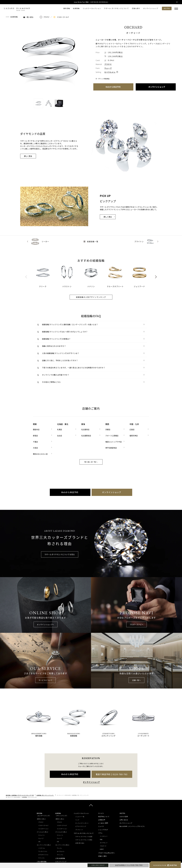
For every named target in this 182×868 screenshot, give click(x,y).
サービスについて (46, 680)
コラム (100, 832)
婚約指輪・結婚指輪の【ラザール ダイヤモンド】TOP (20, 795)
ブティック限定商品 (104, 79)
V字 (39, 841)
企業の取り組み (80, 843)
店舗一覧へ (136, 680)
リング (77, 819)
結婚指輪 (76, 8)
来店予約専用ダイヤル (129, 865)
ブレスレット (79, 829)
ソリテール (41, 848)
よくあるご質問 (103, 823)
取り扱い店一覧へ (91, 462)
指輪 (101, 839)
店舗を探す (136, 8)
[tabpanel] (46, 276)
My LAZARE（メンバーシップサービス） (132, 826)
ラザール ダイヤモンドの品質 (84, 836)
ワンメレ (59, 848)
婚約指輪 (67, 8)
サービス (101, 813)
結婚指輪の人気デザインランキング (91, 297)
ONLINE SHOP (98, 865)
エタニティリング (61, 861)
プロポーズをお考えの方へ (107, 853)
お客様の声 (102, 820)
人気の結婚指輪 (60, 858)
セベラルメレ (110, 72)
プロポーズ (103, 846)
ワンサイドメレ (43, 851)
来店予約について (104, 816)
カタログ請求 (124, 816)
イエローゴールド (61, 17)
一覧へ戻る (29, 17)
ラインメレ (41, 858)
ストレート (41, 835)
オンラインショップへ (45, 624)
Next (156, 277)
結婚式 (102, 849)
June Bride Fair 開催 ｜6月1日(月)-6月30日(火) (91, 2)
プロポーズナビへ (137, 624)
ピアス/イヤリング (81, 826)
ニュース (101, 826)
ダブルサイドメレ (43, 854)
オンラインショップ (151, 8)
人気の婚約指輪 (42, 861)
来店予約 (122, 813)
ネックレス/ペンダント (82, 823)
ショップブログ (103, 829)
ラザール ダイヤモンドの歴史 (84, 839)
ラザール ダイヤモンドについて (116, 8)
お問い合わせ (124, 820)
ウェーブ (108, 68)
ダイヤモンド (104, 842)
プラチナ (45, 17)
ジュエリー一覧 (80, 816)
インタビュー (104, 836)
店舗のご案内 (102, 856)
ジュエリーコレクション (92, 8)
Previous (26, 277)
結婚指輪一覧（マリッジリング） (45, 795)
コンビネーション (43, 828)
